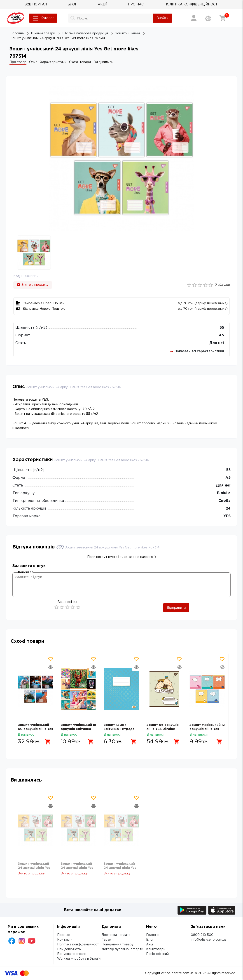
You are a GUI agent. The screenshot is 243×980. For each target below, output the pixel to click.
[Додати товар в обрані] (51, 659)
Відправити (176, 608)
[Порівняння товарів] (208, 18)
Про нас (64, 935)
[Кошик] (223, 18)
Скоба (224, 501)
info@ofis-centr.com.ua (209, 940)
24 (228, 509)
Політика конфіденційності (78, 945)
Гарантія (109, 940)
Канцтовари (156, 949)
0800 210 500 (202, 935)
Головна (153, 935)
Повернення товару (118, 945)
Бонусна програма (72, 954)
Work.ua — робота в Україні (79, 959)
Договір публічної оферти (122, 949)
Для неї (217, 343)
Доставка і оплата (116, 935)
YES (227, 516)
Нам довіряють (69, 949)
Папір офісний (157, 954)
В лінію (224, 493)
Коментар (26, 572)
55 (222, 328)
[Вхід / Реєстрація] (194, 18)
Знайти (162, 18)
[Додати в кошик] (48, 742)
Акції (150, 945)
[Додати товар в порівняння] (51, 667)
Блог (150, 940)
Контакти (65, 940)
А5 (221, 335)
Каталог (43, 18)
